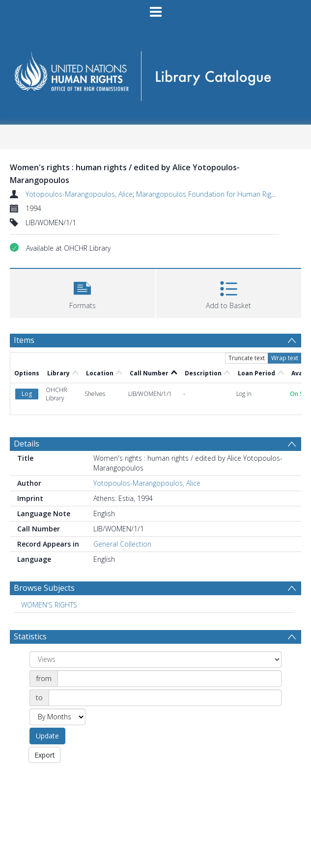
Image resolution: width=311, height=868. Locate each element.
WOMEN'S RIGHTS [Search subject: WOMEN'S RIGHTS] (49, 605)
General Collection (122, 544)
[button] (83, 292)
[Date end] (165, 698)
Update (47, 736)
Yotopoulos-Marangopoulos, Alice (79, 194)
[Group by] (155, 659)
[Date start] (170, 679)
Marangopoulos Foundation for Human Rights (209, 194)
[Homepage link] (155, 73)
